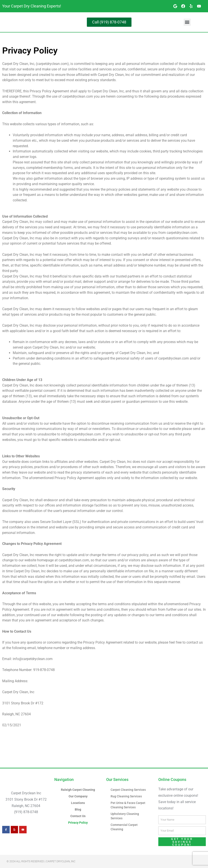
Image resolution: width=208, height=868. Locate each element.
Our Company (78, 796)
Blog (78, 809)
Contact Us (78, 816)
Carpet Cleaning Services (129, 790)
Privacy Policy (78, 823)
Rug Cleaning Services (127, 796)
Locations (78, 803)
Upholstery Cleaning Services (125, 816)
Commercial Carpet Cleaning (125, 827)
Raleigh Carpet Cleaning (78, 790)
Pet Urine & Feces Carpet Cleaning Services (129, 805)
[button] (187, 22)
